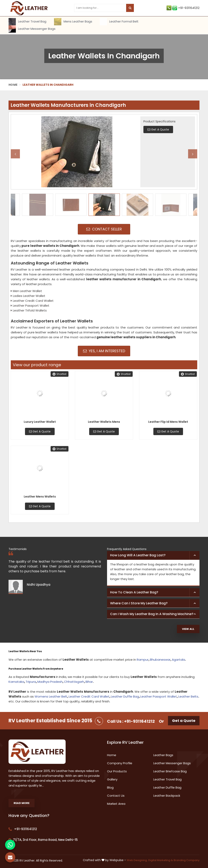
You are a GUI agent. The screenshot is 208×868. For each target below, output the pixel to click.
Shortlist (60, 374)
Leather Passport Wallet (159, 696)
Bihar (89, 682)
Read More (22, 803)
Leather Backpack (167, 796)
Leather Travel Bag (27, 22)
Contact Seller (104, 229)
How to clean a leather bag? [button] (134, 592)
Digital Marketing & (161, 860)
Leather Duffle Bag (125, 696)
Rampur (143, 660)
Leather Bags (163, 755)
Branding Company (187, 860)
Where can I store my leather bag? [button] (139, 603)
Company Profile (120, 763)
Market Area (116, 804)
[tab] (153, 555)
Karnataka (16, 682)
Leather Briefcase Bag (170, 771)
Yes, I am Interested (104, 351)
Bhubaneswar (160, 660)
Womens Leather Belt (51, 696)
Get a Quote (184, 721)
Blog (110, 787)
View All (188, 629)
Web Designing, (137, 860)
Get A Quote (40, 431)
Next (193, 154)
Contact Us (116, 796)
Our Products (117, 771)
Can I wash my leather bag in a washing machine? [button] (152, 614)
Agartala (178, 660)
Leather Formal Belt (119, 22)
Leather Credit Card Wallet (89, 696)
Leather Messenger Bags (32, 29)
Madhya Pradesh (50, 682)
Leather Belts (188, 696)
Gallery (112, 779)
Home (13, 85)
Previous (15, 154)
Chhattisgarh (74, 682)
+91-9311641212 (183, 8)
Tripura (31, 682)
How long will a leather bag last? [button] (138, 555)
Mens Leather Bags (73, 22)
